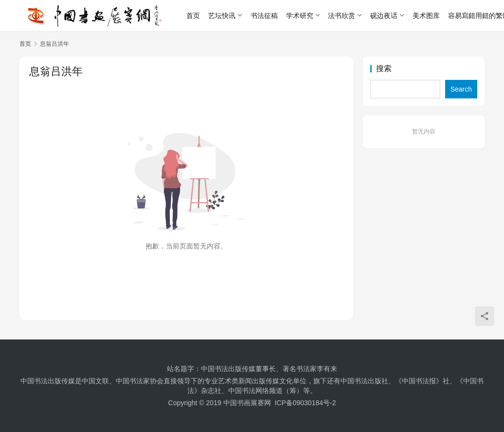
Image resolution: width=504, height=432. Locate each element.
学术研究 (300, 16)
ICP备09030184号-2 (305, 403)
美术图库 (426, 16)
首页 (193, 16)
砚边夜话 (384, 16)
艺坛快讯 (222, 16)
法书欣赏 (342, 16)
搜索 (384, 69)
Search (461, 89)
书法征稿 (264, 16)
